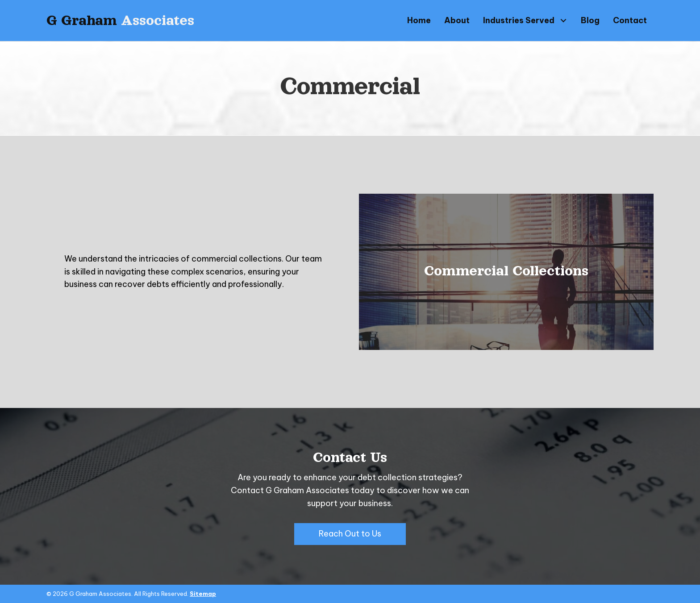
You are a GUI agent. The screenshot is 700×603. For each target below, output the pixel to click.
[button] (563, 20)
